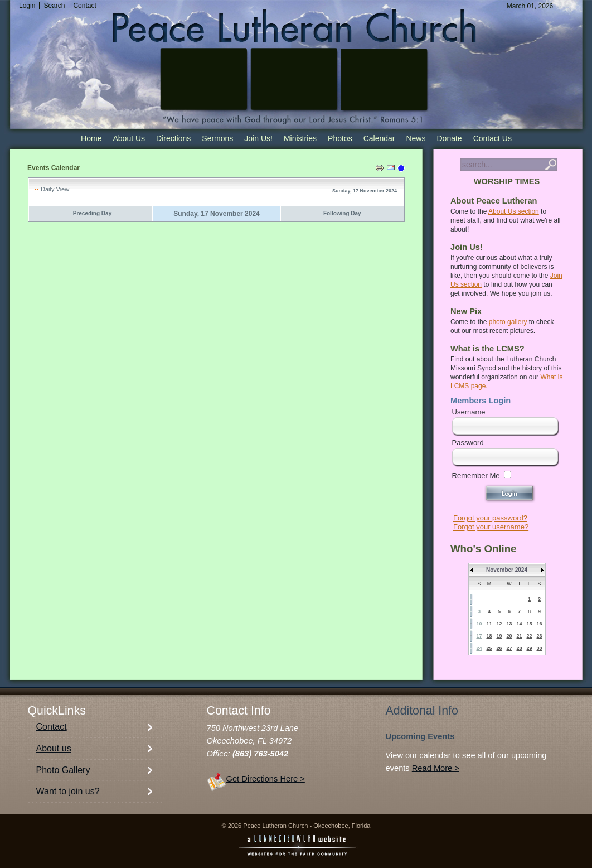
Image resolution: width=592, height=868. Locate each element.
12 (499, 624)
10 (479, 624)
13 (509, 624)
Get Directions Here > (266, 779)
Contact (52, 727)
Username (469, 412)
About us (54, 748)
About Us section (514, 211)
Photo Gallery (63, 770)
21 (519, 636)
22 (529, 636)
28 (519, 648)
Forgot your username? (491, 527)
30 (539, 648)
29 (529, 648)
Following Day (342, 213)
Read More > (436, 768)
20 (509, 636)
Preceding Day (92, 213)
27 (509, 648)
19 (499, 636)
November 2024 (507, 570)
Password (468, 443)
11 (489, 624)
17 (479, 636)
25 (489, 648)
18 (489, 636)
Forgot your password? (490, 518)
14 (519, 624)
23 (539, 636)
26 (499, 648)
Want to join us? (68, 791)
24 (479, 648)
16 (539, 624)
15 (529, 624)
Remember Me (476, 476)
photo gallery (508, 322)
